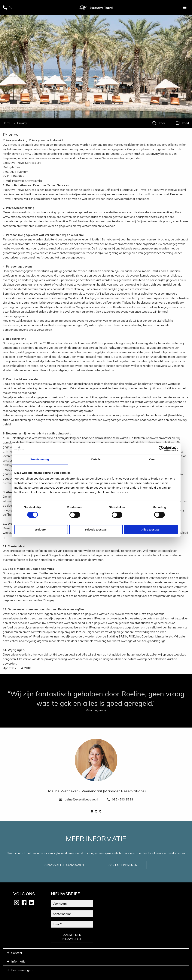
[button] (92, 811)
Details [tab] (96, 459)
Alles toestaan (151, 529)
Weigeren (41, 529)
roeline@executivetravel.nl (79, 799)
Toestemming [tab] (40, 459)
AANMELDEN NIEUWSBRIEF (72, 937)
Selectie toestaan (96, 529)
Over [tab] (152, 459)
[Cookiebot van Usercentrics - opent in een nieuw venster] (161, 449)
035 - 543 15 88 (120, 799)
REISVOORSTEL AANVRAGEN (64, 865)
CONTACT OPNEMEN (123, 865)
